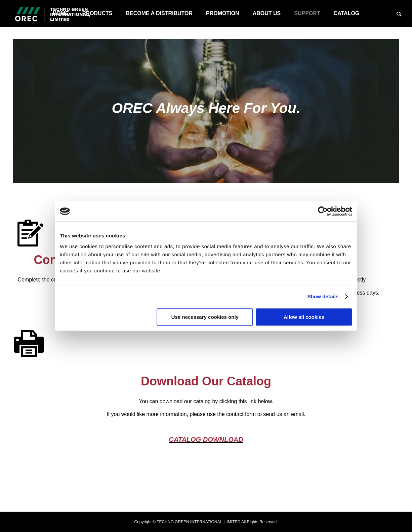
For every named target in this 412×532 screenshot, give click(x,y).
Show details (323, 296)
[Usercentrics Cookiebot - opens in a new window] (323, 211)
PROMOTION (223, 13)
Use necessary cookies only (205, 317)
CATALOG (347, 13)
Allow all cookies (304, 317)
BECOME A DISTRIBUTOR (159, 13)
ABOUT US (267, 13)
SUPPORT (307, 13)
